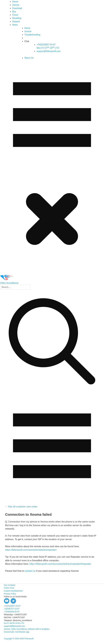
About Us (29, 58)
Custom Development (13, 591)
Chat (27, 41)
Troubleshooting (32, 35)
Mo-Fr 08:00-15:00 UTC (14, 623)
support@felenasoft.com (49, 51)
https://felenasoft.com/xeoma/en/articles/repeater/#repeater (60, 564)
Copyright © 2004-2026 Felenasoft (19, 639)
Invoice (28, 31)
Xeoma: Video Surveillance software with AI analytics (27, 629)
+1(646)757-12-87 (12, 609)
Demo (27, 28)
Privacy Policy (10, 594)
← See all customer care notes (21, 507)
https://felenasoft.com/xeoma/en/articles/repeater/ (31, 550)
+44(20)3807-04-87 (12, 606)
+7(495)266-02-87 (12, 612)
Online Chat (9, 588)
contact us (30, 571)
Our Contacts (10, 585)
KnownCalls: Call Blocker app (17, 632)
